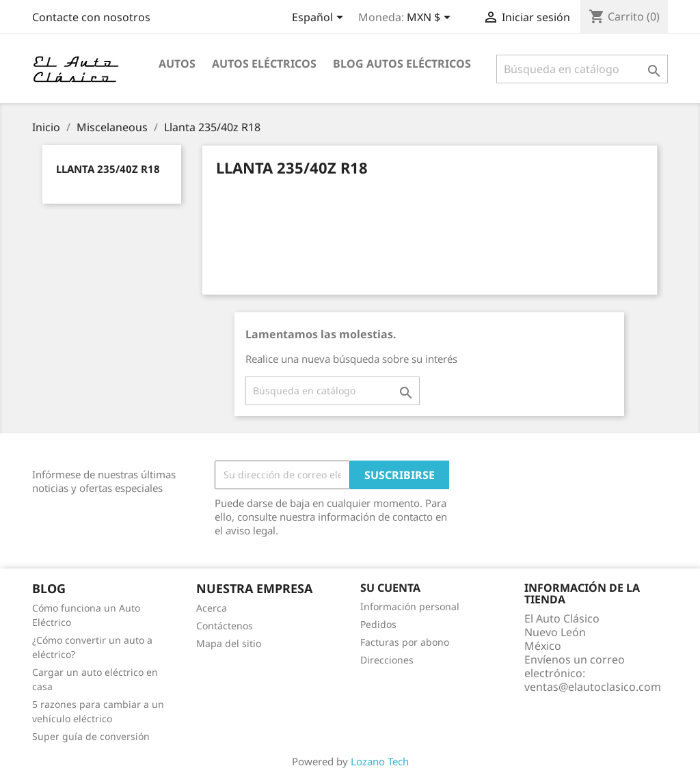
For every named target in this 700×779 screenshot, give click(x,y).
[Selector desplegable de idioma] (320, 18)
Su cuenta (390, 588)
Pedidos (378, 624)
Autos (177, 64)
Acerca (212, 608)
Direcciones (387, 660)
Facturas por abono (405, 642)
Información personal (410, 606)
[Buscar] (582, 69)
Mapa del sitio (229, 643)
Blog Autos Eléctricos (402, 64)
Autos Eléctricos (264, 64)
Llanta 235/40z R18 (108, 169)
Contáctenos (225, 626)
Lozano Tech (380, 761)
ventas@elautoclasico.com (593, 687)
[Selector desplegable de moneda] (431, 18)
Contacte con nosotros (91, 17)
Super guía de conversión (91, 736)
